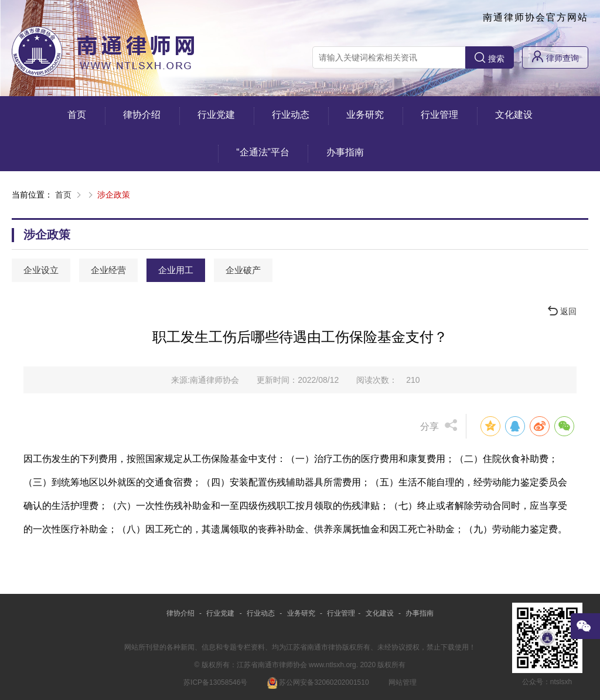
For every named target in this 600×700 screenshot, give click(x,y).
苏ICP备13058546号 (215, 682)
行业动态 (291, 115)
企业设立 (41, 270)
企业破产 (243, 270)
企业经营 (108, 270)
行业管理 (439, 115)
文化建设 (514, 115)
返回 (562, 311)
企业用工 (176, 270)
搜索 (490, 58)
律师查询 (555, 57)
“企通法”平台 (263, 152)
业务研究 (365, 115)
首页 (77, 115)
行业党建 (216, 115)
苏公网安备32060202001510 (318, 682)
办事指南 (345, 152)
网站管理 (403, 682)
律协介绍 (142, 115)
